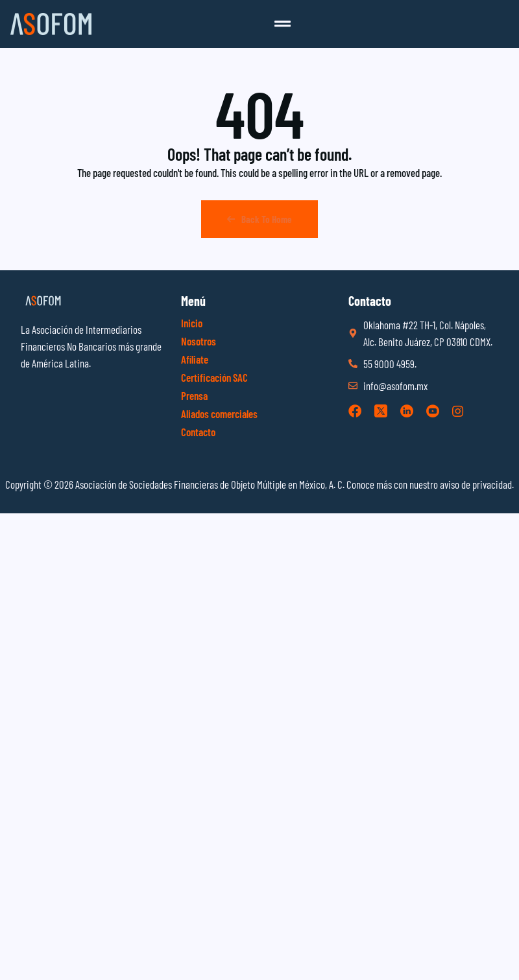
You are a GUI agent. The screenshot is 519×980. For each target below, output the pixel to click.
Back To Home (259, 219)
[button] (283, 24)
